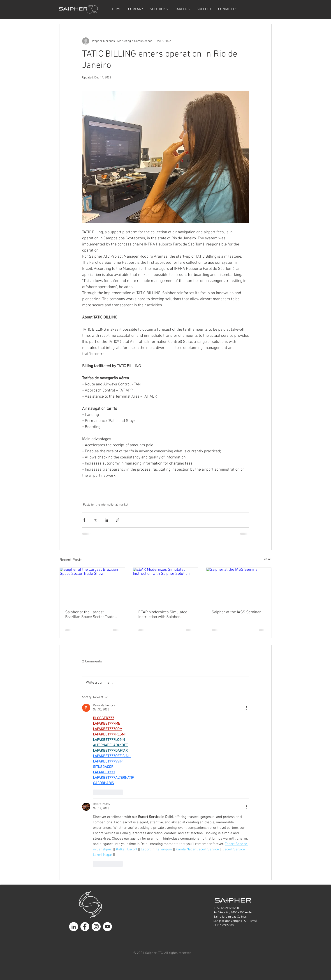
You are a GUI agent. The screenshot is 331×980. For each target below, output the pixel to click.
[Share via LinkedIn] (106, 520)
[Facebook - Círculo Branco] (85, 927)
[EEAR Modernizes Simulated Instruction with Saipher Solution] (165, 586)
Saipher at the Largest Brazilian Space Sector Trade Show (90, 615)
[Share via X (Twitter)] (95, 520)
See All (267, 559)
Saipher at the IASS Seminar (236, 612)
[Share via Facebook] (84, 520)
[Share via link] (117, 520)
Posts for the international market (106, 505)
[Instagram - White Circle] (96, 927)
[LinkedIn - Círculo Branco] (74, 927)
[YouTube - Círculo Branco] (107, 927)
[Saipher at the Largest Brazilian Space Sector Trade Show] (92, 586)
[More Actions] (246, 708)
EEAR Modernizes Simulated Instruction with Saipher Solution (163, 615)
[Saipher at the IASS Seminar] (239, 586)
